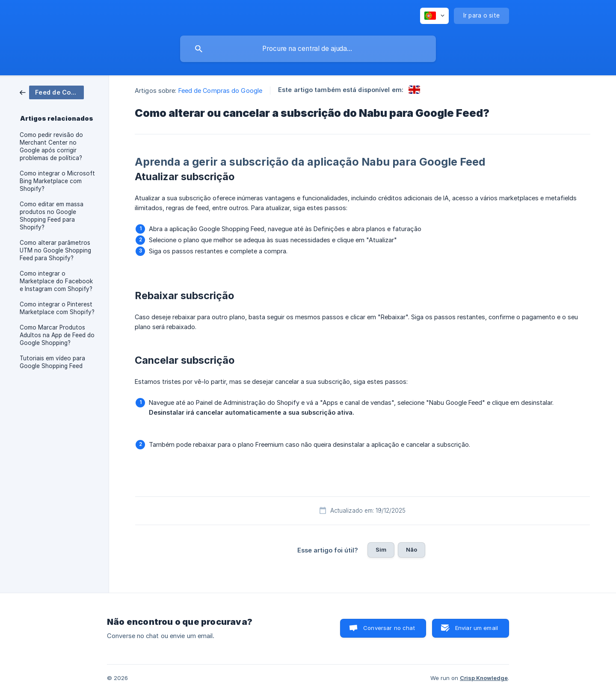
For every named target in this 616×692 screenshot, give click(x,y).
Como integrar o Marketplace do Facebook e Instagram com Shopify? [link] (56, 281)
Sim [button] (381, 549)
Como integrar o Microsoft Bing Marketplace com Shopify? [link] (57, 181)
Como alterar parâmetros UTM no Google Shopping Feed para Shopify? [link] (55, 250)
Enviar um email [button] (477, 628)
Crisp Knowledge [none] (484, 678)
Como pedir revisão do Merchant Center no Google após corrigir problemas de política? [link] (51, 146)
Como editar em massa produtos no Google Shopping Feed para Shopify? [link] (52, 216)
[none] (434, 16)
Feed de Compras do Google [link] (221, 91)
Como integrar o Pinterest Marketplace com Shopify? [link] (57, 308)
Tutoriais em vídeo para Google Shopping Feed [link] (52, 362)
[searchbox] (308, 49)
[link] (52, 92)
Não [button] (412, 549)
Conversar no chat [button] (389, 628)
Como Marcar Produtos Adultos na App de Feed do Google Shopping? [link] (57, 335)
